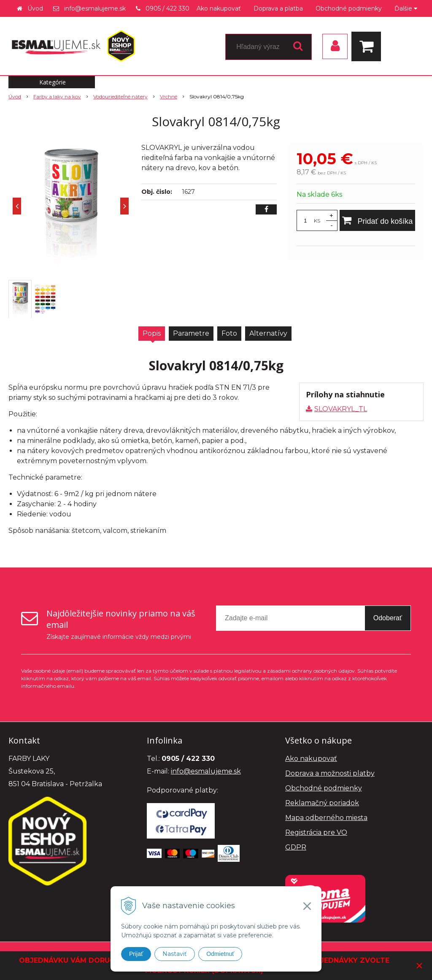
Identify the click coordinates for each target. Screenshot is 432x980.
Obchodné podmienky (349, 8)
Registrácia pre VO (316, 832)
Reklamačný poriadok (322, 803)
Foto (229, 333)
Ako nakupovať (219, 8)
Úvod (35, 8)
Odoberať (388, 618)
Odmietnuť (220, 954)
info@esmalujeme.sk (95, 8)
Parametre (191, 333)
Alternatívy (268, 333)
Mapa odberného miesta (326, 818)
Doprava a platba (278, 8)
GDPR (296, 847)
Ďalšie (406, 8)
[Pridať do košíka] (377, 220)
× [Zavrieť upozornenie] (419, 965)
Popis (152, 333)
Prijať (136, 954)
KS (317, 221)
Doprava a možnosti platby (330, 773)
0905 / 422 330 (167, 8)
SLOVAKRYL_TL (341, 409)
